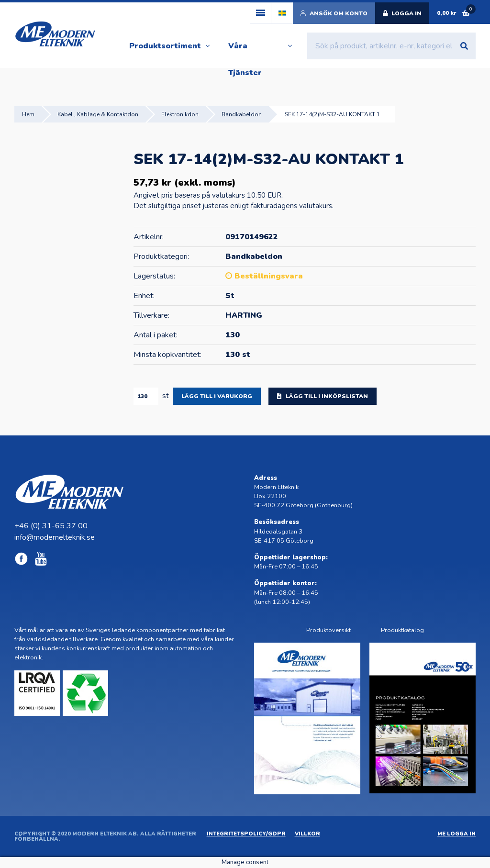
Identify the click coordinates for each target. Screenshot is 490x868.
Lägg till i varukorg (217, 396)
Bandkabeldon (242, 114)
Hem (28, 114)
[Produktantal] (146, 396)
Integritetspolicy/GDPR (246, 834)
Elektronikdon (180, 114)
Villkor (307, 834)
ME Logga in (457, 834)
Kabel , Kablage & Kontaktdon (98, 114)
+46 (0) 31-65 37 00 (51, 526)
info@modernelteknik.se (55, 537)
